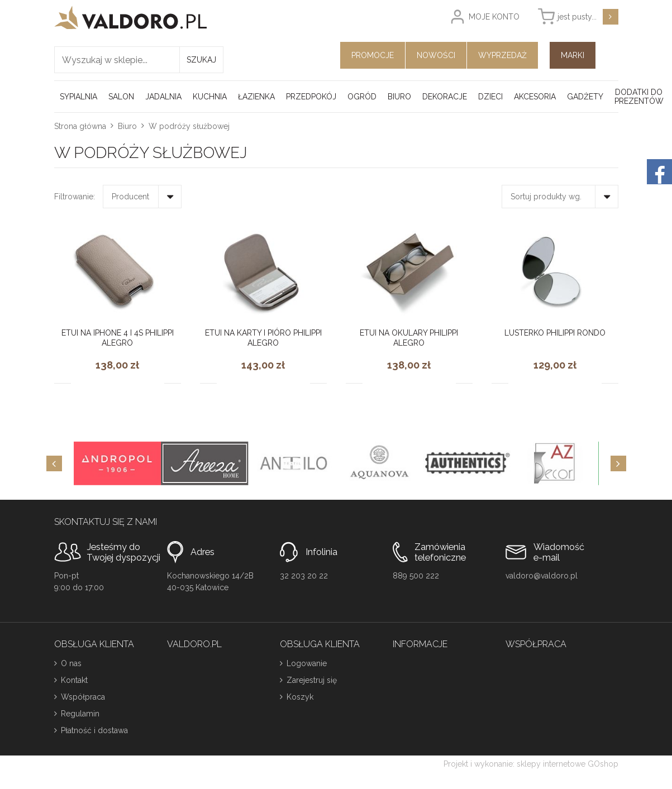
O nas (71, 663)
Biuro (399, 97)
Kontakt (74, 680)
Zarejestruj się (312, 680)
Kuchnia (210, 97)
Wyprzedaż (502, 55)
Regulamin (80, 714)
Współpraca (83, 697)
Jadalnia (163, 97)
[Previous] (54, 463)
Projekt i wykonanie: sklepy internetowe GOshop (531, 764)
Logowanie (307, 663)
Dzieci (490, 97)
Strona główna (80, 126)
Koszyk (300, 697)
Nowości (436, 55)
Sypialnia (78, 97)
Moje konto (494, 17)
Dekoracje (445, 97)
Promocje (373, 55)
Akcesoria (535, 97)
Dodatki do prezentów (639, 97)
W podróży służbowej (189, 126)
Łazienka (256, 97)
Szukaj (201, 60)
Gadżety (585, 97)
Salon (121, 97)
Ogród (362, 97)
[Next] (618, 463)
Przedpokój (311, 97)
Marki (573, 55)
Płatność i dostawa (94, 730)
